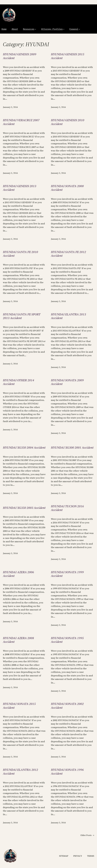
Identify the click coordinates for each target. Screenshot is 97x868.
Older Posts (87, 835)
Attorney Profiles (52, 29)
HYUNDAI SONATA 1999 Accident (67, 574)
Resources (29, 29)
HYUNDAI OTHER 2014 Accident (19, 382)
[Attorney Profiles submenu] (64, 29)
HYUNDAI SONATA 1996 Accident (67, 772)
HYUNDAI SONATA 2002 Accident (67, 706)
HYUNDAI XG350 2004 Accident (24, 448)
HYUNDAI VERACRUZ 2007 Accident (21, 122)
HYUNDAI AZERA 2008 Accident (18, 640)
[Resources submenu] (35, 29)
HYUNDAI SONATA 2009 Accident (67, 382)
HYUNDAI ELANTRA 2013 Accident (68, 316)
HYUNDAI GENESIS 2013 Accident (20, 188)
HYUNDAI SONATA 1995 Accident (67, 640)
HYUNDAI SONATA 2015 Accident (19, 706)
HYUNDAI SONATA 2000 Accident (67, 188)
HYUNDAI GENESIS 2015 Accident (68, 56)
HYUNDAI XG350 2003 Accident (24, 508)
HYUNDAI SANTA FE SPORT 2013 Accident (22, 316)
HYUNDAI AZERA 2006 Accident (18, 574)
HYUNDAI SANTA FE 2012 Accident (68, 254)
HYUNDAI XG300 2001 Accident (72, 448)
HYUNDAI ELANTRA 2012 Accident (20, 772)
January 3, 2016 (10, 107)
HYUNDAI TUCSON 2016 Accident (67, 508)
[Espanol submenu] (79, 29)
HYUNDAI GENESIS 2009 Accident (20, 56)
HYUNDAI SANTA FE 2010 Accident (20, 254)
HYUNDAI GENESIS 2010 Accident (68, 122)
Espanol (74, 29)
